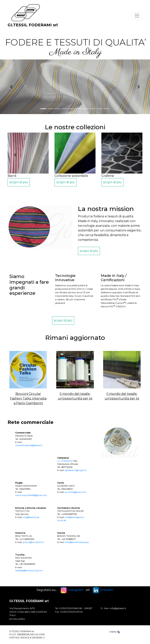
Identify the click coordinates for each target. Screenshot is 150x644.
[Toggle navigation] (137, 16)
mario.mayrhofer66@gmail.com (31, 495)
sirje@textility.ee (31, 517)
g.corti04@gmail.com (76, 492)
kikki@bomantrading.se (77, 542)
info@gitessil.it (118, 608)
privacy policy (17, 619)
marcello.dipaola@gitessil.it (29, 445)
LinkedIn (103, 590)
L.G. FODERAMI (65, 461)
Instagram (72, 590)
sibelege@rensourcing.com (29, 571)
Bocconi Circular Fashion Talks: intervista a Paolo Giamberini (28, 398)
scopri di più (19, 182)
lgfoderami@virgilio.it (76, 470)
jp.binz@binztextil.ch (33, 542)
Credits (115, 632)
